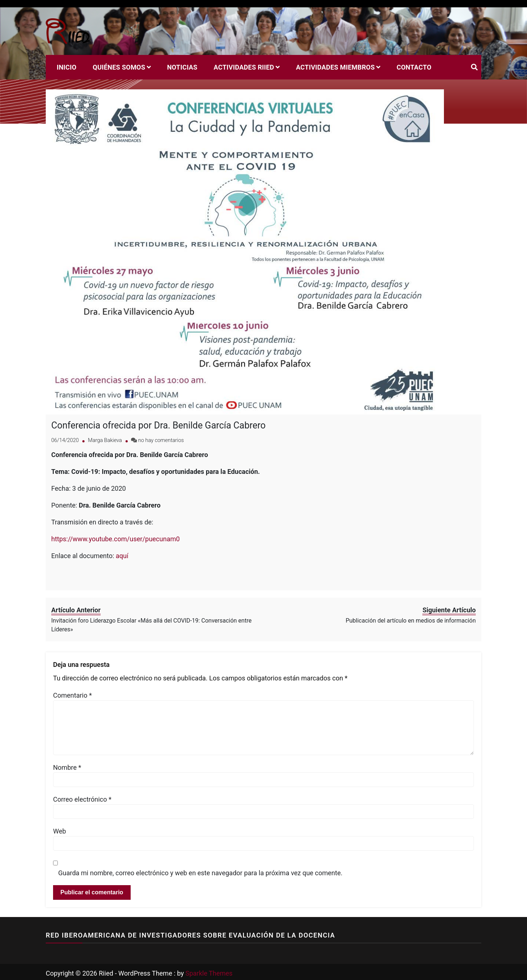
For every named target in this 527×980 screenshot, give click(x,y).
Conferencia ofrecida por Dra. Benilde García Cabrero (158, 423)
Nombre (67, 765)
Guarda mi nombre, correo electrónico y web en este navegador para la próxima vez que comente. (200, 871)
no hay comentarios (161, 438)
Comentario (72, 693)
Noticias (182, 67)
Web (59, 829)
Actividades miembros (335, 67)
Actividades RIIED (244, 67)
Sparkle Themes (209, 971)
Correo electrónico (82, 797)
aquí (122, 554)
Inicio (67, 67)
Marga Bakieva (105, 438)
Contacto (414, 67)
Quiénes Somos (119, 67)
